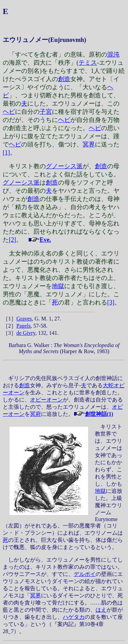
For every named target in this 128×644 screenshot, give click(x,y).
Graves (24, 319)
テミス (88, 63)
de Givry (26, 333)
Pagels (24, 326)
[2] (12, 240)
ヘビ (9, 112)
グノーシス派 (64, 166)
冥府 (35, 414)
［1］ (10, 319)
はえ (101, 610)
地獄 (58, 286)
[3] (111, 302)
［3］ (10, 333)
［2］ (10, 326)
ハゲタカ (74, 617)
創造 (64, 79)
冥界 (89, 144)
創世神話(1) (99, 414)
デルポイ (85, 574)
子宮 (46, 112)
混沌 (113, 54)
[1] (6, 153)
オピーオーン (46, 400)
